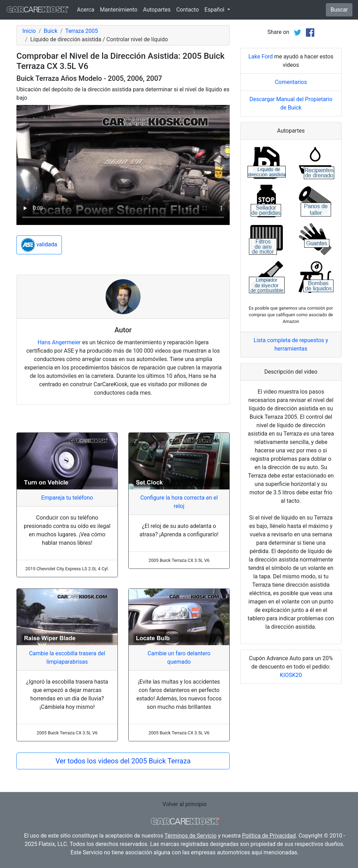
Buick (51, 31)
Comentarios (291, 82)
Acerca (86, 10)
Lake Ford (260, 57)
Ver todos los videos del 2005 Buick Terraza (123, 761)
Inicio (29, 31)
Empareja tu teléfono (67, 498)
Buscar (339, 10)
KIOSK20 (291, 675)
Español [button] (215, 10)
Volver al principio (185, 804)
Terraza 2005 (82, 31)
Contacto (188, 10)
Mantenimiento (119, 10)
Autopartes (157, 10)
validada (39, 245)
